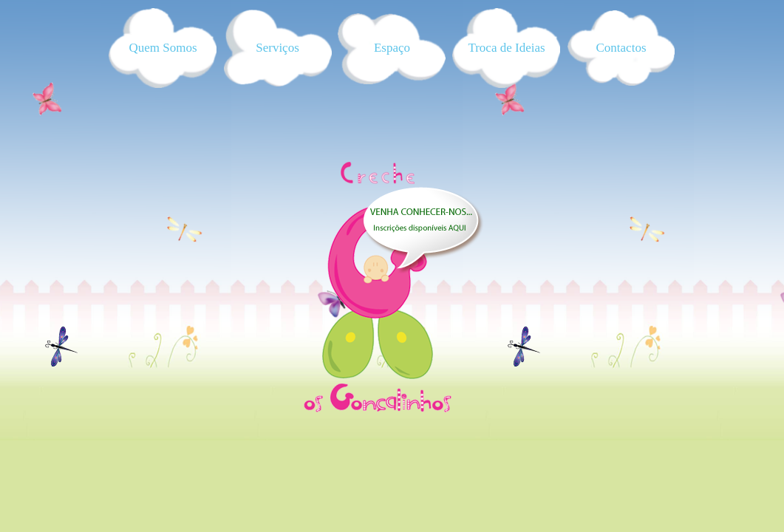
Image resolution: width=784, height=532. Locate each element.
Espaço (392, 48)
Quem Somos (163, 48)
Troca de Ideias (506, 48)
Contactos (621, 48)
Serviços (277, 48)
